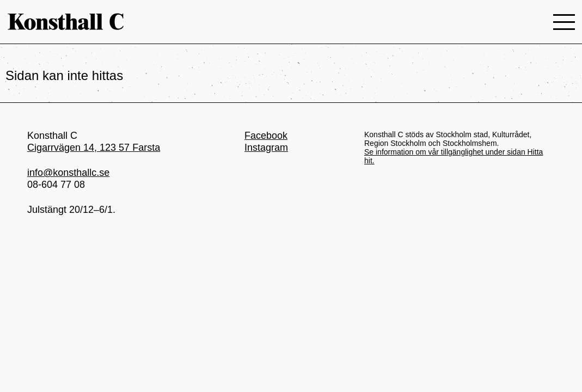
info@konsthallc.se (68, 173)
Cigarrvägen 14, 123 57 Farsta (94, 148)
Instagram (266, 148)
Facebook (266, 136)
